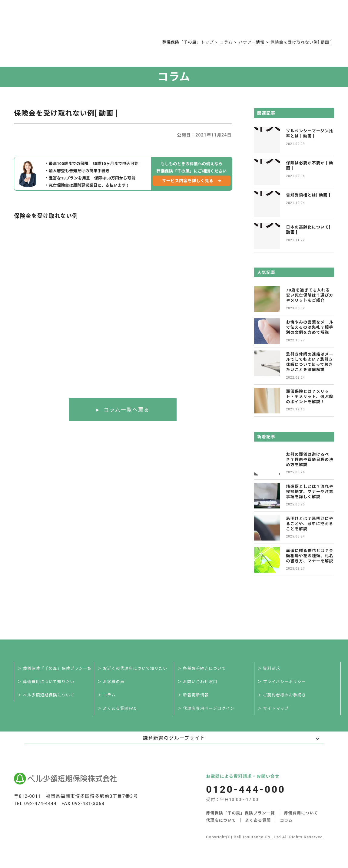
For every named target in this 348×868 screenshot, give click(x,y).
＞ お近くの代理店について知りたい (132, 668)
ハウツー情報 (252, 42)
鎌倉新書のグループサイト (174, 738)
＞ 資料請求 (269, 668)
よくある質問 (148, 22)
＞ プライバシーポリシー (282, 682)
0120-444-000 (266, 23)
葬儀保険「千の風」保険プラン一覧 (240, 813)
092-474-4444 (40, 804)
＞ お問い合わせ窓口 (197, 682)
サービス (75, 22)
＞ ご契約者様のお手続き (282, 695)
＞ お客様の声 (111, 682)
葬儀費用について (111, 22)
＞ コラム (106, 695)
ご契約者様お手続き (206, 22)
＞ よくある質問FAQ (117, 708)
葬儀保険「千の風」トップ (188, 42)
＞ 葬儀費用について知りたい (46, 682)
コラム (174, 22)
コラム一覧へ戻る (127, 410)
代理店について (221, 820)
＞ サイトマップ (273, 708)
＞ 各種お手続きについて (201, 668)
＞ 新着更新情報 (193, 695)
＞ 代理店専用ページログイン (206, 708)
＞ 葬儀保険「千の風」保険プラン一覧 (55, 668)
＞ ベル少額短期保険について (46, 695)
